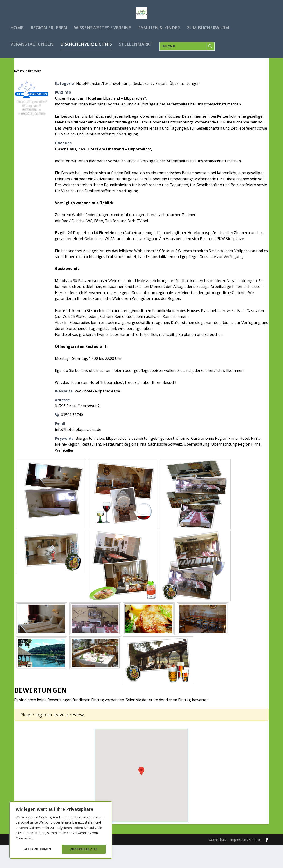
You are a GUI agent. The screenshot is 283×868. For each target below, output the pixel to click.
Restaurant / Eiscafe (150, 106)
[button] (141, 794)
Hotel (244, 461)
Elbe (100, 461)
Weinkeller (64, 473)
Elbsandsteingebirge (146, 461)
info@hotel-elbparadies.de (78, 452)
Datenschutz (217, 863)
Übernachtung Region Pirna (236, 467)
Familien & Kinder (159, 26)
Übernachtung (197, 467)
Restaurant (91, 467)
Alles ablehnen (38, 849)
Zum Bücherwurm (208, 26)
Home (17, 26)
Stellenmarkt (136, 42)
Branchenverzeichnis (86, 42)
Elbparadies (116, 461)
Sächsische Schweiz (165, 467)
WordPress (99, 862)
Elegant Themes (50, 862)
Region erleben (49, 26)
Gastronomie (178, 461)
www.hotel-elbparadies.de (98, 414)
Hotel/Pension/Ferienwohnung (103, 106)
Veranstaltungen (32, 42)
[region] (61, 830)
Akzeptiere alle (84, 849)
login (41, 738)
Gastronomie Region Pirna (214, 461)
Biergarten (85, 461)
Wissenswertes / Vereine (103, 26)
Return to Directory (28, 94)
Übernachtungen (184, 106)
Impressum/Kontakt (245, 863)
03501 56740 (72, 438)
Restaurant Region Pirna (125, 467)
